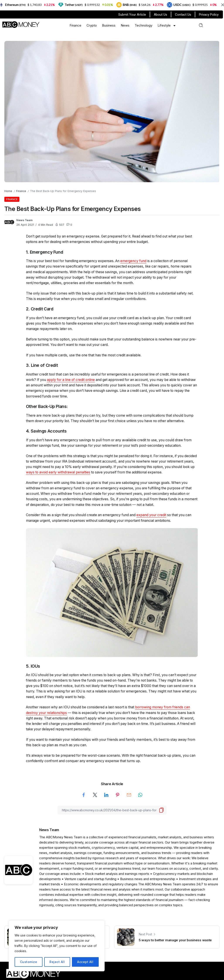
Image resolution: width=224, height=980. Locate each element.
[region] (57, 946)
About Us (160, 15)
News (125, 25)
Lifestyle (167, 26)
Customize (29, 962)
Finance (75, 25)
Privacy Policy (209, 15)
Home (8, 191)
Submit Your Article (132, 15)
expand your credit (151, 515)
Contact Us (183, 15)
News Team (25, 220)
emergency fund (133, 261)
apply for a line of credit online (71, 380)
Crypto (92, 25)
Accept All (85, 962)
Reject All (57, 962)
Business (109, 25)
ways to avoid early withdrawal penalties (58, 472)
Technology (143, 25)
